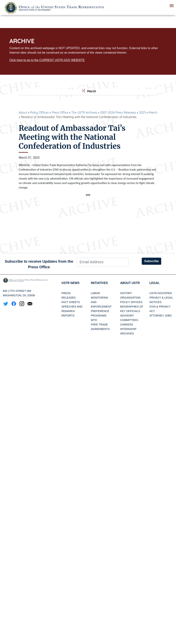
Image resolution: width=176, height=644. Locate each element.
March (153, 112)
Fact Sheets (71, 302)
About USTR (130, 283)
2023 (142, 112)
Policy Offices (39, 112)
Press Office (60, 112)
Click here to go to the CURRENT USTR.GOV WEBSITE (47, 60)
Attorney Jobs (160, 316)
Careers (127, 325)
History (126, 293)
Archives (127, 333)
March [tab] (88, 91)
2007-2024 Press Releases (118, 112)
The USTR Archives (84, 112)
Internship (128, 329)
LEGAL (154, 283)
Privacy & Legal (161, 298)
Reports (68, 316)
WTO (94, 320)
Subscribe (151, 261)
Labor (95, 293)
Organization (130, 298)
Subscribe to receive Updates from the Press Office (39, 264)
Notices (155, 302)
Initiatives (99, 283)
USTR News (70, 283)
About (23, 112)
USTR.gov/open (161, 293)
